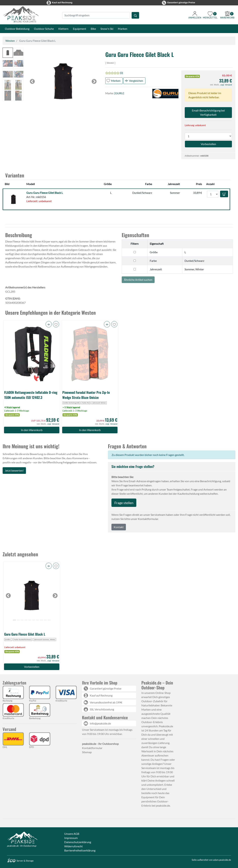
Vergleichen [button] (136, 81)
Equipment (80, 29)
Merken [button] (116, 81)
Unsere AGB (72, 834)
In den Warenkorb (32, 430)
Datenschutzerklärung (78, 842)
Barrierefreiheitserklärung (80, 850)
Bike (93, 29)
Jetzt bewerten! (14, 470)
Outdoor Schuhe (44, 29)
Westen (10, 41)
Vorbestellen (32, 667)
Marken (123, 29)
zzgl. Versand (226, 85)
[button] (8, 53)
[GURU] (119, 93)
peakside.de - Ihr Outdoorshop (22, 846)
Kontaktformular (92, 748)
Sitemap (87, 752)
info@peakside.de (100, 723)
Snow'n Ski (107, 29)
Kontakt (119, 527)
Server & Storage (20, 861)
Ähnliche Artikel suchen (138, 280)
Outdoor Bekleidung (17, 29)
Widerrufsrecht (73, 846)
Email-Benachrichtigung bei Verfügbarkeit (208, 112)
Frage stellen (124, 503)
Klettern (63, 29)
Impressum (71, 838)
